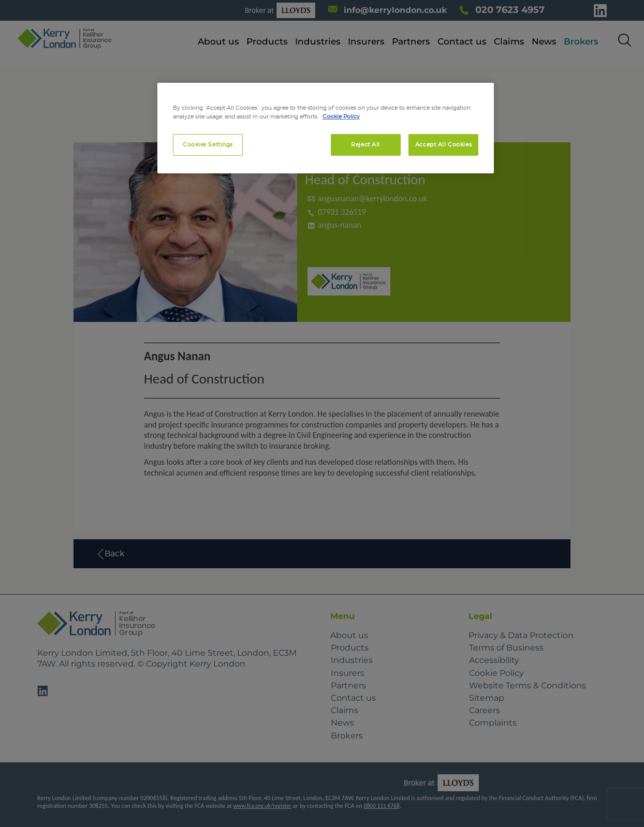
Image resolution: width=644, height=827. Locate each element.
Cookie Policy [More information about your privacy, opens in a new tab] (341, 116)
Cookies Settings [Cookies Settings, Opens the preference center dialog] (208, 144)
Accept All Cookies (443, 144)
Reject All (365, 144)
